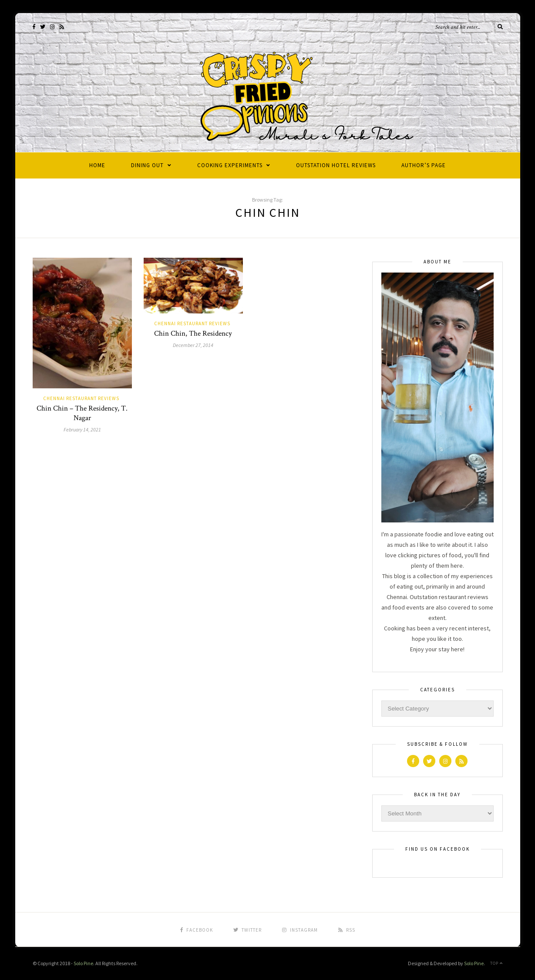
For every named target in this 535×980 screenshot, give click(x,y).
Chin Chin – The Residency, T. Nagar (82, 413)
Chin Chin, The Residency (193, 333)
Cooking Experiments (230, 165)
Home (97, 165)
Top (496, 963)
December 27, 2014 (193, 345)
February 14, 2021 (82, 429)
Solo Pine (83, 963)
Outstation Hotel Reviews (336, 165)
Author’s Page (424, 165)
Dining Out (147, 165)
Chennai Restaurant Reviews (81, 398)
